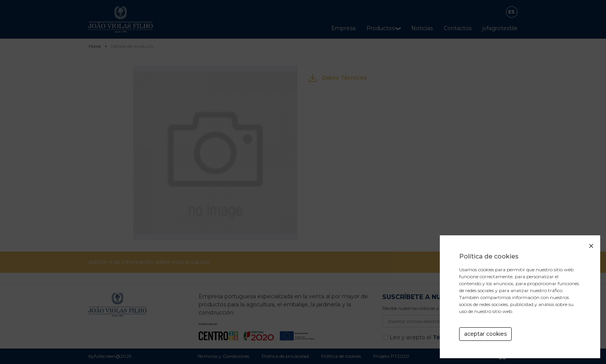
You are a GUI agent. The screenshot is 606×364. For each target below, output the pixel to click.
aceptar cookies (485, 334)
